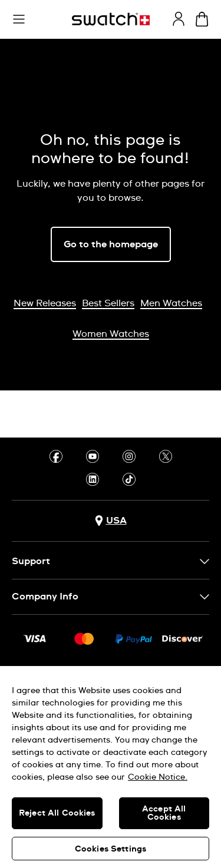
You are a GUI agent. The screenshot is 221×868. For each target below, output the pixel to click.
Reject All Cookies (57, 813)
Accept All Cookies (164, 813)
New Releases (45, 303)
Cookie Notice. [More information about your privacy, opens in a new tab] (158, 777)
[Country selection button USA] (111, 521)
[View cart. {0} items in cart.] (202, 19)
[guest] (179, 19)
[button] (19, 19)
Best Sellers (108, 303)
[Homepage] (111, 19)
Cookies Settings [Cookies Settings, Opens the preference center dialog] (111, 849)
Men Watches (171, 303)
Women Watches (111, 334)
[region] (111, 767)
